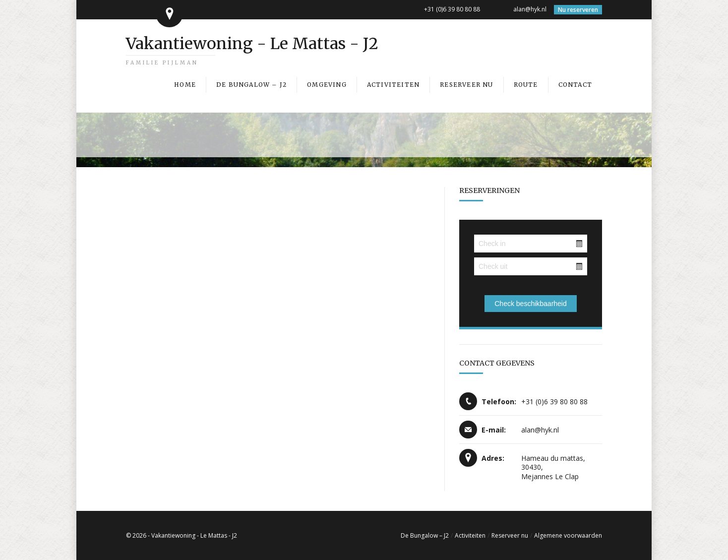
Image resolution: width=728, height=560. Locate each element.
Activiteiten (470, 535)
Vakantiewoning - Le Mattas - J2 (252, 44)
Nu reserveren (578, 10)
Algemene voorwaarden (568, 535)
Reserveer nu (510, 535)
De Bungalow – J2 (425, 535)
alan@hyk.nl (530, 9)
